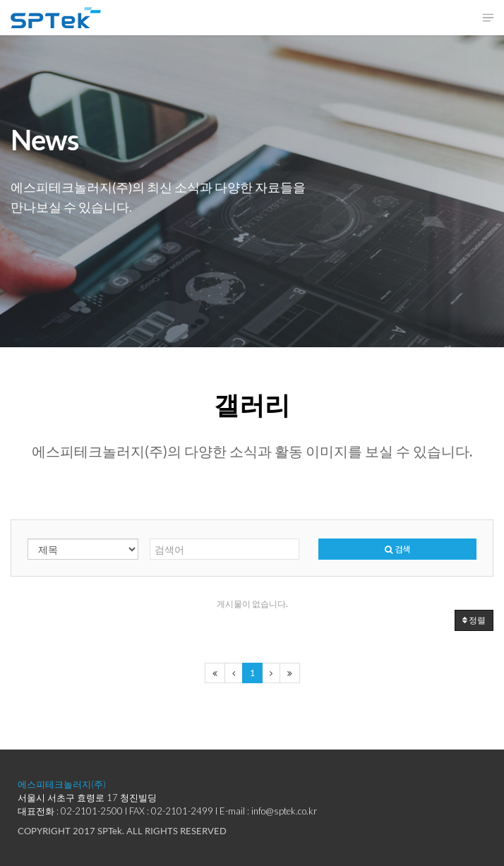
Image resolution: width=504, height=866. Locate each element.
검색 (397, 549)
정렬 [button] (474, 620)
